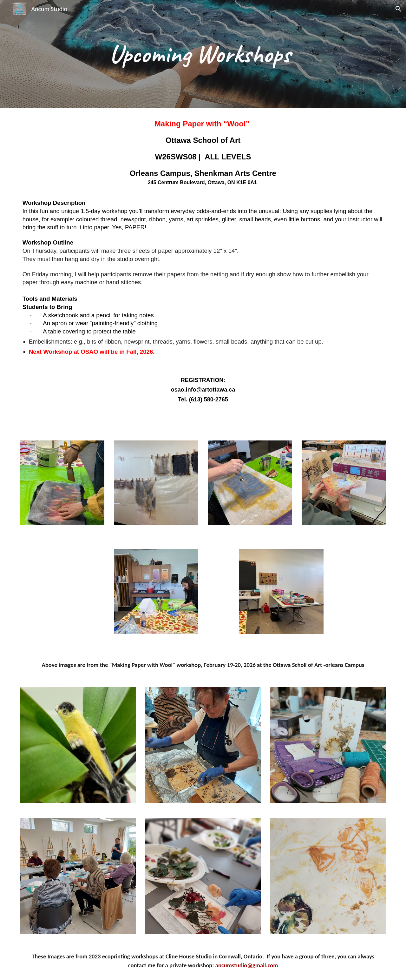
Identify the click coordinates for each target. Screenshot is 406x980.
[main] (203, 54)
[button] (398, 9)
